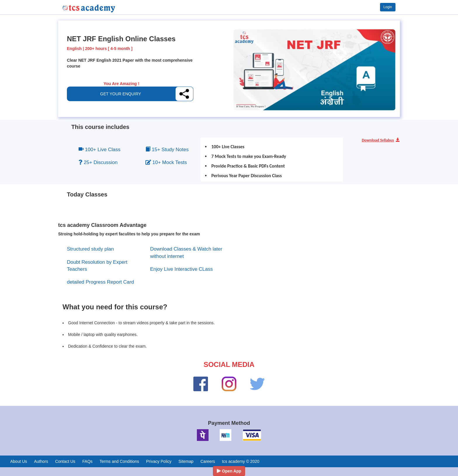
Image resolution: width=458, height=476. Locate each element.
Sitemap (186, 461)
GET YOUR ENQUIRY (121, 94)
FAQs (87, 461)
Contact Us (65, 461)
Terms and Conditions (119, 461)
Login (388, 7)
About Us (19, 461)
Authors (41, 461)
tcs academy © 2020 (241, 461)
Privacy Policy (159, 461)
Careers (208, 461)
